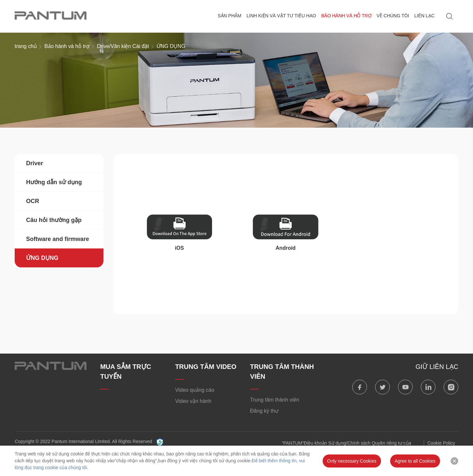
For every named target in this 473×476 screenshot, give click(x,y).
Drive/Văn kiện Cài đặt (123, 46)
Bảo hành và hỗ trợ (346, 16)
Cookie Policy (441, 443)
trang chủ (26, 46)
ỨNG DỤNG (42, 258)
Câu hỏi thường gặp (54, 220)
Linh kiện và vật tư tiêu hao (281, 16)
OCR (33, 201)
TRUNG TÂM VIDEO (206, 367)
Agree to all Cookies (415, 461)
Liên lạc (424, 16)
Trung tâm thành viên (275, 400)
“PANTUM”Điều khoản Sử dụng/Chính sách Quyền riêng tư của (347, 443)
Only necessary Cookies (352, 461)
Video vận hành (193, 401)
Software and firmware (58, 239)
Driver (35, 163)
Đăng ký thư (264, 411)
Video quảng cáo (195, 390)
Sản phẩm (229, 16)
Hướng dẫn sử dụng (54, 182)
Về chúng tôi (393, 16)
